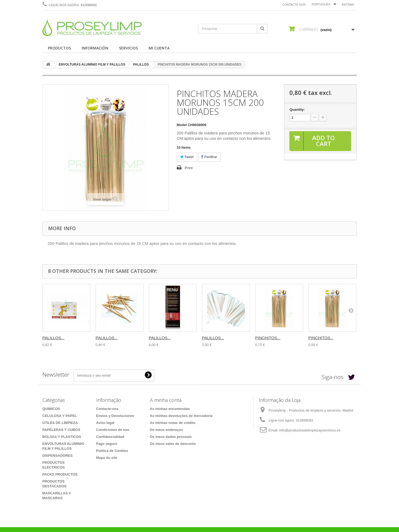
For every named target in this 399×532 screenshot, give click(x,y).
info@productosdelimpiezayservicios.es (310, 430)
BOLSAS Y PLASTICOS (62, 437)
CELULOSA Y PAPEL (60, 416)
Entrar (348, 5)
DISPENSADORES (58, 456)
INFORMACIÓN (95, 48)
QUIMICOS (51, 409)
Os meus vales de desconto (173, 444)
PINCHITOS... (268, 338)
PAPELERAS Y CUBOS (61, 430)
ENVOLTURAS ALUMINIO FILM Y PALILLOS (92, 65)
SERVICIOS (128, 48)
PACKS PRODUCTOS (60, 474)
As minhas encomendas (170, 409)
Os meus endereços (167, 430)
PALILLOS (141, 65)
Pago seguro (107, 444)
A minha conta (166, 400)
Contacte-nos (294, 5)
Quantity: (297, 110)
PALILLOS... (53, 338)
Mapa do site (107, 458)
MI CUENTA (159, 48)
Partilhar (209, 157)
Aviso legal (105, 423)
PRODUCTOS (59, 48)
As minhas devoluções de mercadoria (181, 416)
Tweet (187, 157)
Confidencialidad (110, 437)
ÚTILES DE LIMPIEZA (60, 423)
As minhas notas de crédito (173, 423)
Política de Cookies (112, 451)
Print (189, 168)
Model (182, 125)
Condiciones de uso (113, 430)
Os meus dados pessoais (171, 437)
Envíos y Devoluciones (115, 416)
